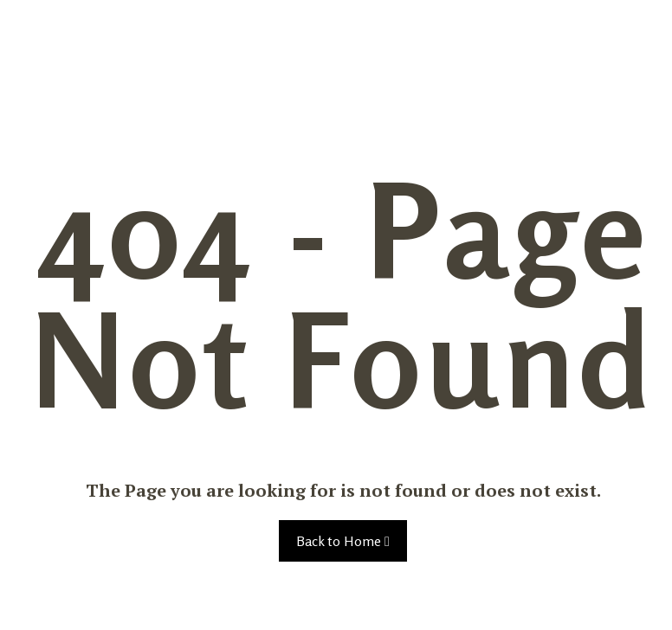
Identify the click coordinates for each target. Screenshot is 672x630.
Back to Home (343, 541)
